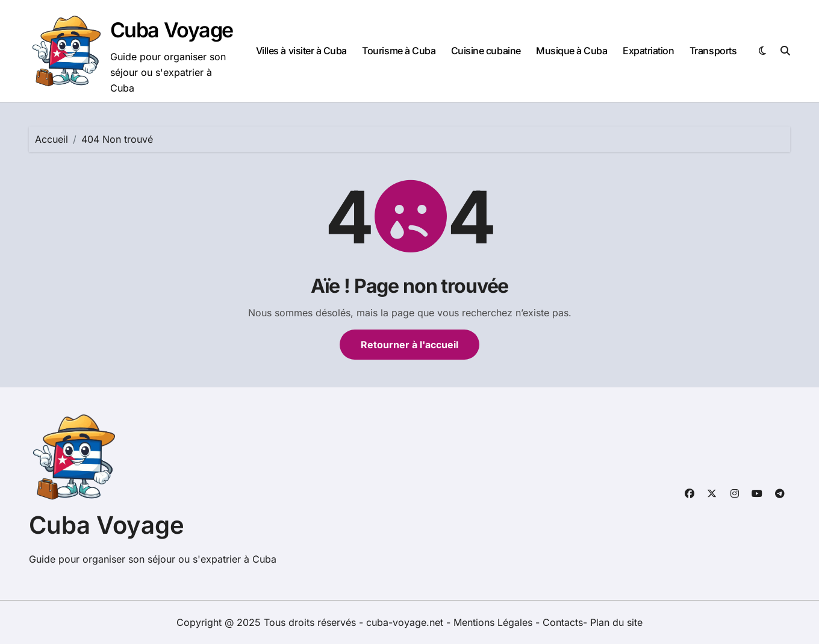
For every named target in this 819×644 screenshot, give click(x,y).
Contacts (563, 622)
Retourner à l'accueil (409, 345)
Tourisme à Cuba (399, 51)
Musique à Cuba (571, 51)
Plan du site (616, 622)
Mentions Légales (494, 622)
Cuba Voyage (172, 30)
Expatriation (648, 51)
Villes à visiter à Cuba (301, 51)
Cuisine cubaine (486, 51)
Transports (713, 51)
